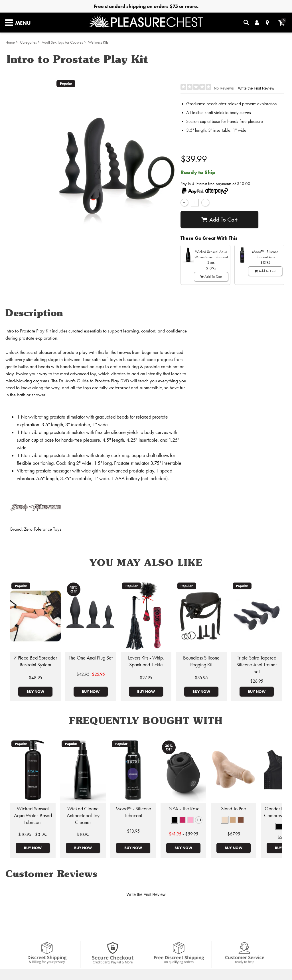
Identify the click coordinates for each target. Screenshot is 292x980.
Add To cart (219, 220)
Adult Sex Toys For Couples (62, 42)
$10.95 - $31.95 (33, 834)
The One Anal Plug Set (91, 658)
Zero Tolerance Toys (43, 529)
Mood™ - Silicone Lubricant (133, 812)
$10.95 (83, 834)
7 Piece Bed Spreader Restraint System (35, 661)
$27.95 (146, 678)
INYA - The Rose (183, 809)
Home (10, 42)
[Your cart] (282, 23)
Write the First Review (256, 88)
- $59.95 (183, 834)
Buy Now (35, 691)
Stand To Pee (234, 809)
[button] (175, 820)
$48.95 (36, 678)
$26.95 (257, 681)
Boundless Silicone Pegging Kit (201, 661)
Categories (28, 42)
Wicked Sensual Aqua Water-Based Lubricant (33, 815)
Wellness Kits (98, 42)
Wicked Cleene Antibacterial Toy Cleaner (83, 815)
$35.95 (201, 678)
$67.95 (234, 834)
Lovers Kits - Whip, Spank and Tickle (146, 661)
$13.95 (133, 831)
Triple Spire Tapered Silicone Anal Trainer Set (257, 665)
